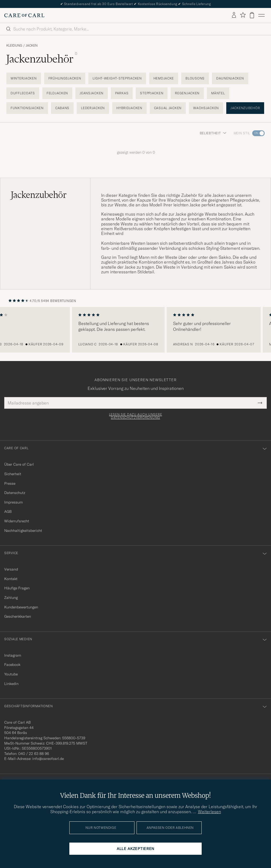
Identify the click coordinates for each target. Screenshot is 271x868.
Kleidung (14, 46)
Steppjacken (152, 93)
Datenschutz (15, 493)
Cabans (62, 108)
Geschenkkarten (18, 616)
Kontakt (11, 579)
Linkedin (11, 684)
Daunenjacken (230, 78)
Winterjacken (24, 78)
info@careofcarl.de (48, 759)
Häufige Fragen (17, 588)
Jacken (32, 46)
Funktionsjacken (27, 108)
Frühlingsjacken (65, 78)
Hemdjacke (164, 78)
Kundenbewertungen (21, 607)
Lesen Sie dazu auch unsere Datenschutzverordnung (136, 416)
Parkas (122, 93)
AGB (8, 511)
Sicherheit (13, 474)
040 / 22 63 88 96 (34, 754)
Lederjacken (93, 108)
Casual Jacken (168, 108)
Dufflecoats (23, 93)
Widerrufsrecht (17, 521)
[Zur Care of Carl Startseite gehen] (24, 15)
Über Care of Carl (19, 464)
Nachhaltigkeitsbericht (23, 531)
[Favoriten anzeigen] (243, 15)
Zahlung (11, 598)
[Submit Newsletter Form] (260, 403)
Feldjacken (57, 93)
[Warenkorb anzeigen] (252, 15)
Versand (11, 569)
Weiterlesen (209, 812)
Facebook (12, 665)
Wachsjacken (206, 108)
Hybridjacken (129, 108)
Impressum (13, 502)
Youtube (11, 674)
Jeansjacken (92, 93)
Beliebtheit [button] (213, 133)
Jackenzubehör (245, 108)
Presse (10, 483)
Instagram (13, 655)
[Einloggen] (234, 15)
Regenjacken (187, 93)
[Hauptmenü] (261, 15)
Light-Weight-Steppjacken (117, 78)
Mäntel (218, 93)
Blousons (195, 78)
